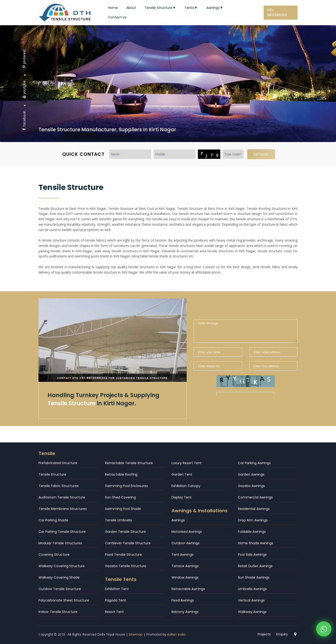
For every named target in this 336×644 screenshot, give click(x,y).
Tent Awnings (182, 555)
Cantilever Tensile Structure (128, 543)
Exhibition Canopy (186, 486)
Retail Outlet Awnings (255, 566)
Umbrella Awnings (252, 589)
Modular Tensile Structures (60, 543)
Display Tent (182, 497)
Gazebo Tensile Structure (126, 566)
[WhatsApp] (324, 630)
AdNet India (176, 634)
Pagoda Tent (115, 600)
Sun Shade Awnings (254, 577)
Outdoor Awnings (185, 543)
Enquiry (282, 634)
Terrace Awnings (185, 566)
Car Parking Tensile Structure (62, 532)
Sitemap (136, 634)
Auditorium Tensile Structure (62, 497)
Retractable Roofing (121, 474)
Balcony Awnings (185, 612)
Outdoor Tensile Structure (60, 589)
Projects (264, 634)
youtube (24, 90)
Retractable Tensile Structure (129, 463)
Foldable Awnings (252, 532)
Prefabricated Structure (58, 463)
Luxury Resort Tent (187, 463)
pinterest (24, 59)
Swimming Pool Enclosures (126, 486)
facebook (24, 121)
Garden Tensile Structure (125, 532)
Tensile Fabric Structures (59, 486)
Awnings (215, 8)
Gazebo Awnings (251, 486)
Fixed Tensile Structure (123, 555)
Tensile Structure (160, 8)
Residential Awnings (254, 509)
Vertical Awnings (251, 600)
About (131, 8)
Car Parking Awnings (254, 463)
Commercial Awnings (255, 497)
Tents (191, 8)
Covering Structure (54, 555)
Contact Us (117, 17)
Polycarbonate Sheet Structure (64, 600)
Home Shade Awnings (256, 543)
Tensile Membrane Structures (63, 509)
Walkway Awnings (252, 612)
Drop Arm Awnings (253, 520)
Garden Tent (182, 474)
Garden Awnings (251, 474)
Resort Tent (114, 612)
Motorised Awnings (187, 532)
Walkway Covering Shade (59, 577)
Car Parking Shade (53, 520)
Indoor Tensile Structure (58, 612)
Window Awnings (185, 577)
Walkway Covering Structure (62, 566)
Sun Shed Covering (120, 497)
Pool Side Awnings (252, 555)
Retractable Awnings (188, 589)
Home (113, 8)
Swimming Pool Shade (123, 509)
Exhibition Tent (117, 589)
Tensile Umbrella (118, 520)
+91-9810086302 (277, 12)
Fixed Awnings (183, 600)
